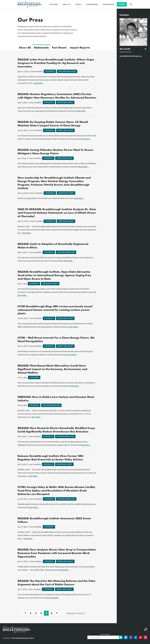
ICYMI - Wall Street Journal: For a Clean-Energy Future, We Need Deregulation (56, 339)
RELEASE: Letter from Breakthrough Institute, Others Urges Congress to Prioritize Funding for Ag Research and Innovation (56, 63)
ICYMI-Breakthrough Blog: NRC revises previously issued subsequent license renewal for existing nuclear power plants (55, 310)
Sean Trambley (37, 71)
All (25, 48)
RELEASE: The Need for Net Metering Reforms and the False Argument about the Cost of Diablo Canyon (56, 583)
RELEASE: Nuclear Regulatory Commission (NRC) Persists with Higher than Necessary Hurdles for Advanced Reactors (57, 96)
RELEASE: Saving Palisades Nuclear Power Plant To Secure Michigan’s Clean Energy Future (55, 152)
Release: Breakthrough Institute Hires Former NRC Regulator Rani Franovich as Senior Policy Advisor (51, 458)
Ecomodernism (92, 4)
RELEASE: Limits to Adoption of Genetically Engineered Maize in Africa (53, 246)
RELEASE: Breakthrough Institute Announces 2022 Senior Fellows (54, 520)
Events (78, 4)
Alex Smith (125, 49)
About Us (67, 4)
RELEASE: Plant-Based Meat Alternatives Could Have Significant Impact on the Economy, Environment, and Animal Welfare (52, 369)
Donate (122, 4)
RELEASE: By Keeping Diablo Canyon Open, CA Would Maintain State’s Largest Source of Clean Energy (53, 124)
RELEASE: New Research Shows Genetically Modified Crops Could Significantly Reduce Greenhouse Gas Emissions (56, 430)
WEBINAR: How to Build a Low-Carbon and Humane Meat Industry (56, 399)
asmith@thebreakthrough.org (131, 56)
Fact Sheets (59, 48)
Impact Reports (80, 48)
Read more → (39, 83)
